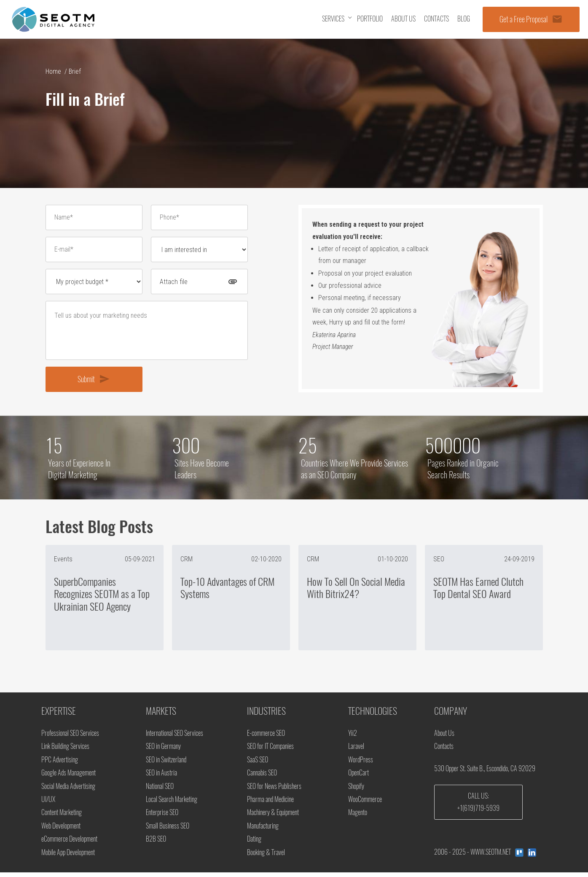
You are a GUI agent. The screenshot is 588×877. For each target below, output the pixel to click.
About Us (444, 736)
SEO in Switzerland (166, 763)
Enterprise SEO (162, 817)
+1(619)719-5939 (478, 811)
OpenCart (358, 776)
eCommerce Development (69, 843)
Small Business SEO (168, 830)
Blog (464, 19)
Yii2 (353, 736)
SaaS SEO (258, 763)
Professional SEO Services (70, 736)
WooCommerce (365, 803)
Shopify (356, 790)
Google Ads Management (68, 776)
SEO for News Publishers (274, 790)
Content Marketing (62, 817)
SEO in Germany (163, 750)
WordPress (361, 763)
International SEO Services (175, 736)
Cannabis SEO (262, 776)
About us (403, 19)
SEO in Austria (161, 776)
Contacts (436, 19)
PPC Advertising (60, 763)
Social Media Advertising (68, 790)
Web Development (61, 830)
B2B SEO (156, 843)
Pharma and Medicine (270, 803)
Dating (254, 843)
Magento (358, 817)
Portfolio (370, 19)
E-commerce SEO (266, 736)
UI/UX (48, 803)
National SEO (160, 790)
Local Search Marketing (172, 803)
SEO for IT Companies (270, 750)
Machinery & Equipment (273, 817)
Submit (94, 381)
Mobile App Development (68, 857)
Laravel (356, 750)
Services (333, 19)
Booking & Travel (266, 857)
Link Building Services (65, 750)
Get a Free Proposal (531, 19)
